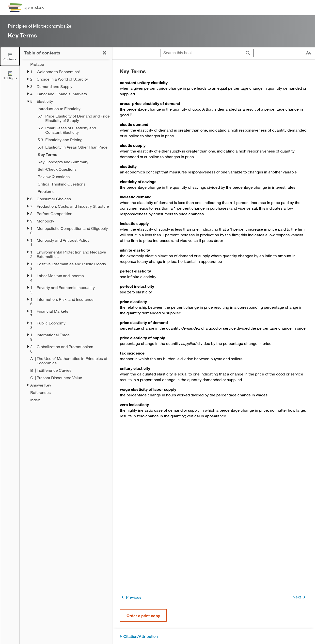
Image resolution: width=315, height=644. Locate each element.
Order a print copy (143, 616)
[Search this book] (201, 53)
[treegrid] (66, 232)
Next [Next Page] (300, 597)
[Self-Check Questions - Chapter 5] (72, 169)
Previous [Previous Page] (131, 597)
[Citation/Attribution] (213, 636)
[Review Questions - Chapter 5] (72, 177)
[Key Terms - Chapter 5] (72, 154)
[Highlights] (10, 75)
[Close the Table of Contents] (10, 56)
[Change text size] (308, 53)
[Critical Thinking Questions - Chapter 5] (72, 184)
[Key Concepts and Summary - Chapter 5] (72, 162)
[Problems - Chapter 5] (72, 191)
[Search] (248, 53)
